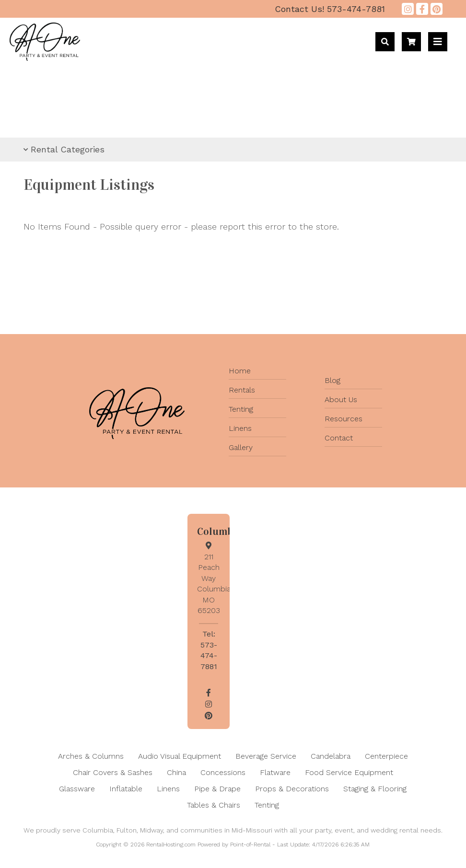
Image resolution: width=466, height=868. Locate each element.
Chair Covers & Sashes (113, 772)
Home (240, 371)
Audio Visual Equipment (180, 756)
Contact (339, 438)
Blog (332, 380)
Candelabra (331, 756)
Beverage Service (266, 756)
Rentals (242, 390)
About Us (341, 399)
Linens (240, 428)
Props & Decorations (292, 789)
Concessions (223, 772)
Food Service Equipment (349, 772)
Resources (344, 419)
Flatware (275, 772)
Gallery (241, 447)
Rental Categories (64, 149)
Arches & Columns (91, 756)
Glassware (77, 789)
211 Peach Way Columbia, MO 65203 (215, 578)
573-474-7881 (330, 9)
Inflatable (126, 789)
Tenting (241, 409)
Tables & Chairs (214, 805)
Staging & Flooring (375, 789)
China (176, 772)
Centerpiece (386, 756)
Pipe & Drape (217, 789)
